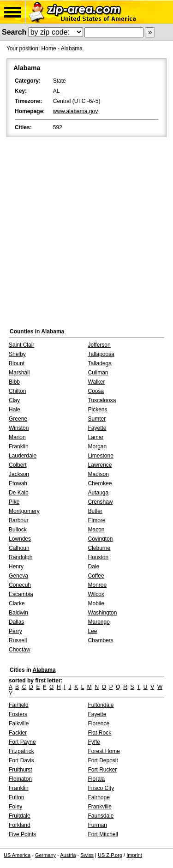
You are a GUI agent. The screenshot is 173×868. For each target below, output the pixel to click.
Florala (97, 779)
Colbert (18, 465)
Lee (93, 631)
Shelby (17, 354)
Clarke (17, 603)
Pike (14, 502)
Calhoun (19, 548)
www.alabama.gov (75, 111)
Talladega (100, 363)
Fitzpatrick (21, 751)
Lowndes (20, 539)
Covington (101, 539)
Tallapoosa (101, 354)
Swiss (87, 855)
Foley (15, 807)
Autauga (98, 493)
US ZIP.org (110, 855)
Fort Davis (21, 760)
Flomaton (20, 779)
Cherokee (100, 483)
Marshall (19, 373)
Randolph (21, 557)
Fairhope (99, 797)
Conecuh (20, 585)
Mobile (96, 603)
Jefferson (99, 345)
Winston (19, 428)
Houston (98, 557)
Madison (98, 474)
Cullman (98, 373)
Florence (99, 723)
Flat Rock (100, 733)
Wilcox (96, 594)
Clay (14, 400)
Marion (17, 437)
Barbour (19, 520)
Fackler (18, 733)
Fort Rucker (103, 770)
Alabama (72, 48)
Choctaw (20, 650)
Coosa (96, 391)
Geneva (18, 576)
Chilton (17, 391)
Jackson (19, 474)
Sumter (97, 419)
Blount (17, 363)
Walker (97, 382)
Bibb (14, 382)
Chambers (101, 640)
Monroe (98, 585)
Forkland (20, 825)
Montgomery (24, 511)
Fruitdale (20, 816)
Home (49, 48)
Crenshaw (101, 502)
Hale (15, 410)
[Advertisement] (86, 230)
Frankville (100, 807)
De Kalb (19, 493)
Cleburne (99, 548)
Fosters (18, 714)
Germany (45, 855)
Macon (96, 530)
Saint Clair (21, 345)
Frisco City (101, 788)
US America (17, 855)
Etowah (18, 483)
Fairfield (19, 705)
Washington (103, 613)
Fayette (97, 428)
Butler (95, 511)
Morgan (98, 446)
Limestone (101, 456)
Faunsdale (101, 816)
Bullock (18, 530)
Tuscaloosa (102, 400)
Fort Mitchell (103, 834)
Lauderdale (23, 456)
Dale (94, 567)
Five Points (22, 834)
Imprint (134, 855)
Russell (18, 640)
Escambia (21, 594)
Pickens (98, 410)
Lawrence (100, 465)
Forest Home (104, 751)
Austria (68, 855)
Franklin (19, 446)
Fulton (16, 797)
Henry (16, 567)
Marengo (99, 622)
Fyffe (94, 742)
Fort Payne (22, 742)
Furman (98, 825)
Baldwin (18, 613)
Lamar (96, 437)
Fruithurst (21, 770)
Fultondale (101, 705)
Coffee (96, 576)
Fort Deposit (103, 760)
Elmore (97, 520)
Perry (15, 631)
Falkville (19, 723)
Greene (18, 419)
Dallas (16, 622)
